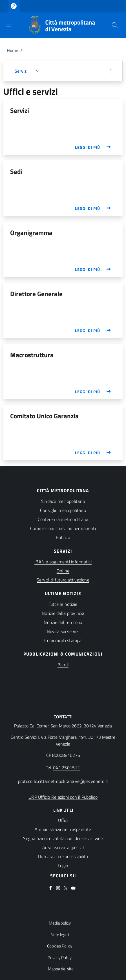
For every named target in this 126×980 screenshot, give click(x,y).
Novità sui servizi (63, 631)
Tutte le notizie (63, 604)
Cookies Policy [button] (60, 946)
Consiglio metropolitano (63, 510)
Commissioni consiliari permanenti (63, 528)
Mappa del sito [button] (61, 969)
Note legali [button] (60, 935)
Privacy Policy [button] (60, 958)
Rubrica (63, 537)
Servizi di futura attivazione (63, 580)
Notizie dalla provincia (63, 613)
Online (63, 571)
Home (12, 50)
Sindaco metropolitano (63, 501)
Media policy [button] (60, 923)
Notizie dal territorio (63, 622)
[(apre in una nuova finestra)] (63, 838)
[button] (115, 25)
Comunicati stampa (63, 640)
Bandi (63, 665)
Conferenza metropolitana (63, 519)
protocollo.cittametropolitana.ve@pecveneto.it (63, 781)
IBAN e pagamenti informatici (63, 562)
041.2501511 (67, 768)
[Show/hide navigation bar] (8, 25)
